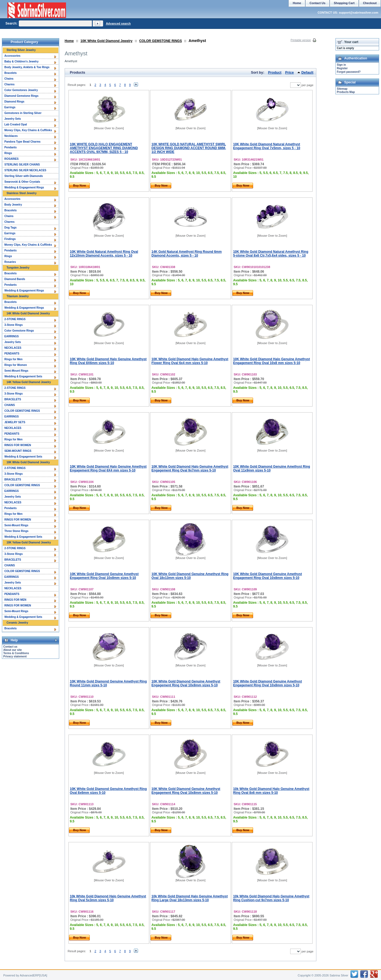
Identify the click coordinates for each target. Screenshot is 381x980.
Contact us (10, 647)
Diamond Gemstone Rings (21, 96)
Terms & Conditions (16, 653)
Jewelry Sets (13, 119)
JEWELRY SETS (15, 422)
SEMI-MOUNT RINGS (18, 451)
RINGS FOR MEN (15, 600)
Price (290, 72)
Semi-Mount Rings (16, 371)
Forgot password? (349, 72)
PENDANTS (12, 354)
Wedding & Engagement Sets (23, 376)
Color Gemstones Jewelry (21, 90)
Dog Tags (10, 228)
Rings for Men (13, 359)
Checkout (370, 3)
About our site (13, 650)
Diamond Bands (15, 279)
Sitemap (342, 89)
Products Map (346, 92)
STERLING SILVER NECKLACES (25, 170)
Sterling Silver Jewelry (21, 50)
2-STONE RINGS (15, 319)
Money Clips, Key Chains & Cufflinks (28, 130)
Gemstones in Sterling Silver (23, 113)
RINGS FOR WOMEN (18, 445)
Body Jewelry (13, 205)
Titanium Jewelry (18, 296)
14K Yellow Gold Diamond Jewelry (29, 382)
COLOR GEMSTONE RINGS (160, 41)
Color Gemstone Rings (19, 331)
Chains (9, 79)
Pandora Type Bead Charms (22, 142)
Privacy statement (15, 656)
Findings (10, 239)
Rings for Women (16, 365)
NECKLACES (13, 348)
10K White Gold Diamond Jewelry (106, 41)
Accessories (12, 56)
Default (307, 72)
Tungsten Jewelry (18, 268)
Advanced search (118, 23)
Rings (8, 153)
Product (275, 72)
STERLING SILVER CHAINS (22, 165)
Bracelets (10, 73)
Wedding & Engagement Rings (24, 187)
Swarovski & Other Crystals (22, 182)
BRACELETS (13, 399)
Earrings (10, 107)
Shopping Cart (344, 3)
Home (69, 41)
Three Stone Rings (16, 531)
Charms (9, 84)
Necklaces (11, 136)
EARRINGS (12, 336)
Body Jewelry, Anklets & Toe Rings (27, 67)
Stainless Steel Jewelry (22, 193)
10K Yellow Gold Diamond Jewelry (29, 542)
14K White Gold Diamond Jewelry (28, 313)
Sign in (341, 65)
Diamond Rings (14, 102)
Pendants (10, 147)
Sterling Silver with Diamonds (24, 176)
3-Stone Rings (13, 325)
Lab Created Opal (16, 124)
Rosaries (10, 262)
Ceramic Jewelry (17, 623)
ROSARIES (11, 159)
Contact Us (317, 3)
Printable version (301, 40)
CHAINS (10, 405)
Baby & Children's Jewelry (21, 61)
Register (342, 68)
